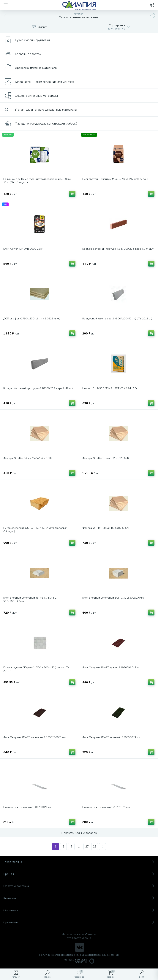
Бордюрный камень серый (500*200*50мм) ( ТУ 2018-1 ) (117, 319)
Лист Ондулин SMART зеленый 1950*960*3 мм (111, 737)
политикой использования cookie (117, 949)
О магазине (79, 910)
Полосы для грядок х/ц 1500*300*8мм (27, 807)
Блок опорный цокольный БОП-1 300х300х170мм (113, 598)
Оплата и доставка (79, 886)
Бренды (79, 874)
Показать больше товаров (79, 833)
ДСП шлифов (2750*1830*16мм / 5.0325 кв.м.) (32, 319)
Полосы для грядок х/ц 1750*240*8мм (106, 807)
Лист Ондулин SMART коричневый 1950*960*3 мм (35, 737)
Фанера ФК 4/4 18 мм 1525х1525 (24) (106, 458)
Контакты (79, 898)
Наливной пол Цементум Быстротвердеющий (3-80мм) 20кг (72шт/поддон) (37, 181)
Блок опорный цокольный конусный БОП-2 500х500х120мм (30, 600)
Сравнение (79, 922)
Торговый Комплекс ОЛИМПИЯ (79, 961)
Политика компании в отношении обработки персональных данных (79, 955)
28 (95, 846)
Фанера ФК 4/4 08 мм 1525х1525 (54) (106, 528)
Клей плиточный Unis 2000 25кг (23, 249)
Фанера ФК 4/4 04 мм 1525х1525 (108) (27, 458)
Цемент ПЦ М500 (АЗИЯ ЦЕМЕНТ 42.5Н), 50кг (110, 388)
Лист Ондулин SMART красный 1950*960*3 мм (111, 668)
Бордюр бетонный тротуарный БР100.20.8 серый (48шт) (38, 388)
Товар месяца (79, 862)
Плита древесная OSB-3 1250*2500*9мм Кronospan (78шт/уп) (35, 530)
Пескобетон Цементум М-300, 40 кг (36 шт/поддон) (115, 179)
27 (87, 846)
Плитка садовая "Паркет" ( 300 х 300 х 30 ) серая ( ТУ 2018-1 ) (36, 669)
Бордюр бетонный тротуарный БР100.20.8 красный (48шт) (118, 249)
